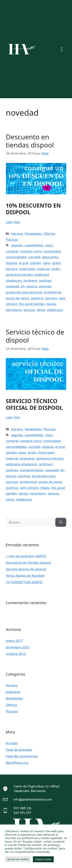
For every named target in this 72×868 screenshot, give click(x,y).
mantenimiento (32, 470)
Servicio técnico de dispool (35, 336)
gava (47, 263)
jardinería (27, 458)
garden (36, 263)
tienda (51, 304)
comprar (12, 251)
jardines (45, 280)
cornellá (34, 257)
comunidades (16, 257)
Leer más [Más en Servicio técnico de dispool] (13, 417)
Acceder (12, 743)
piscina (32, 286)
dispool (11, 263)
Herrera (17, 234)
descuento (50, 257)
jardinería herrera (19, 274)
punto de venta (17, 298)
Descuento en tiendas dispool (30, 141)
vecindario (14, 310)
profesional (53, 292)
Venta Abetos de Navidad (25, 576)
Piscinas (12, 239)
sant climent (29, 488)
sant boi (51, 298)
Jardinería (13, 692)
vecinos (29, 310)
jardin (55, 269)
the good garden (32, 304)
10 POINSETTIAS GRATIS (24, 582)
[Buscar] (61, 522)
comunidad (52, 251)
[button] (62, 49)
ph (23, 286)
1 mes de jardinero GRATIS (26, 556)
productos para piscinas (24, 292)
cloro (49, 245)
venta (41, 310)
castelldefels (34, 245)
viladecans (55, 310)
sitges (45, 488)
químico (37, 298)
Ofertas (49, 234)
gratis (56, 263)
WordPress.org (17, 763)
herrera (12, 269)
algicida (17, 245)
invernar (43, 269)
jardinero (30, 280)
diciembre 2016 (18, 647)
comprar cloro (31, 251)
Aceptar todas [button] (43, 859)
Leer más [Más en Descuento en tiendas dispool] (13, 222)
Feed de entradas (19, 750)
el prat (24, 263)
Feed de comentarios (22, 756)
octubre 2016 (16, 654)
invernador (27, 269)
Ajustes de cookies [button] (18, 859)
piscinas (45, 286)
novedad (12, 286)
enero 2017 (14, 641)
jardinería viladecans (22, 464)
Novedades (33, 234)
